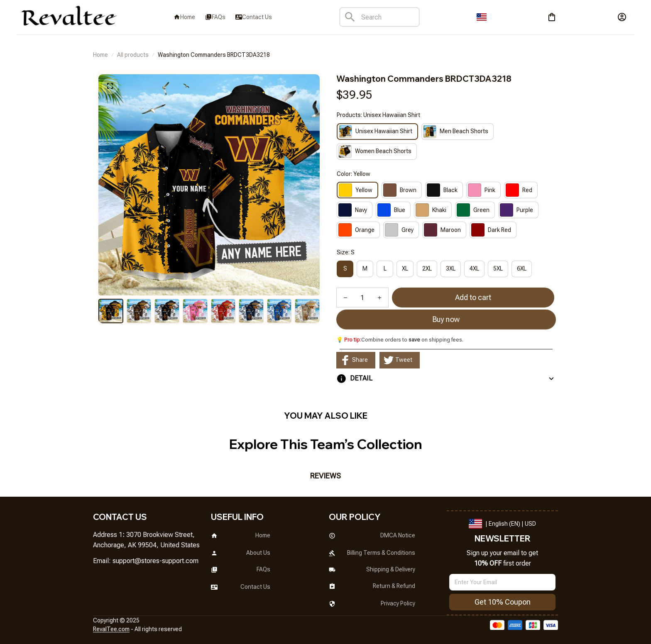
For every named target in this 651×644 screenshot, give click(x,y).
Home (100, 55)
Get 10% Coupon (503, 602)
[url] (155, 561)
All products (133, 55)
